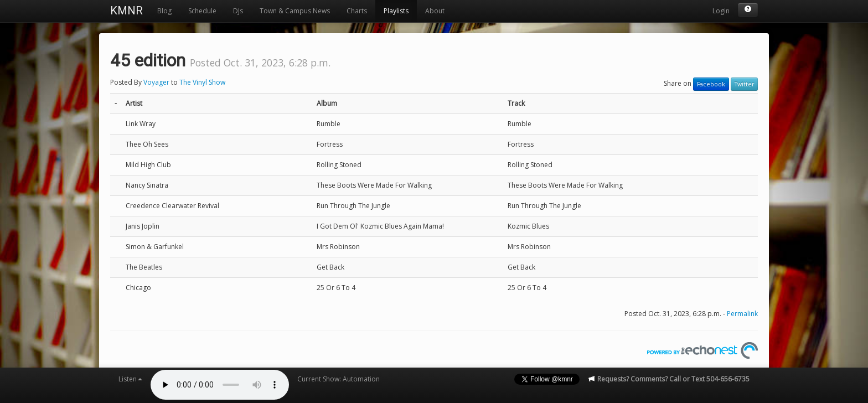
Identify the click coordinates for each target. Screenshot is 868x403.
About (435, 11)
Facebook (711, 84)
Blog (164, 11)
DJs (238, 11)
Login (721, 11)
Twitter (744, 84)
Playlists (396, 11)
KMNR (126, 11)
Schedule (202, 11)
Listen (130, 379)
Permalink (742, 314)
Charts (357, 11)
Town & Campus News (295, 11)
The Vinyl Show (202, 82)
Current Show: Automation (339, 379)
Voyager (156, 82)
